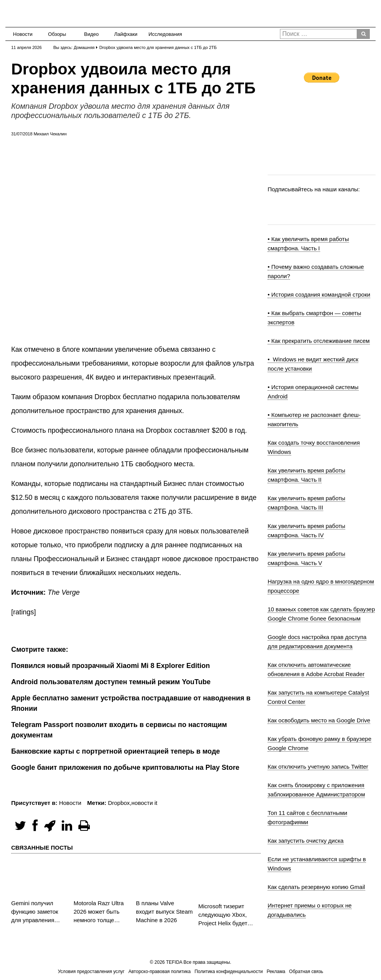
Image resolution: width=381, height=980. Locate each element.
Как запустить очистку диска (306, 841)
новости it (144, 803)
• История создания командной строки (319, 294)
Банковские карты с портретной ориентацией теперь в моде (115, 751)
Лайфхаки (126, 34)
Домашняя (84, 47)
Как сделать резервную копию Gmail (316, 887)
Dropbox (119, 803)
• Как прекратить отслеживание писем (319, 341)
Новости (23, 34)
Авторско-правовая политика (159, 972)
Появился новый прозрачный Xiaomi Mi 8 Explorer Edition (110, 666)
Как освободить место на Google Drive (319, 720)
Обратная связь (306, 972)
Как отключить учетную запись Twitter (318, 767)
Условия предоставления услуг (91, 972)
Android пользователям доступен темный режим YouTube (111, 682)
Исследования (163, 34)
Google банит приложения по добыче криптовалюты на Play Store (125, 767)
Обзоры (57, 34)
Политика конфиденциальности (228, 972)
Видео (91, 34)
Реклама (276, 972)
